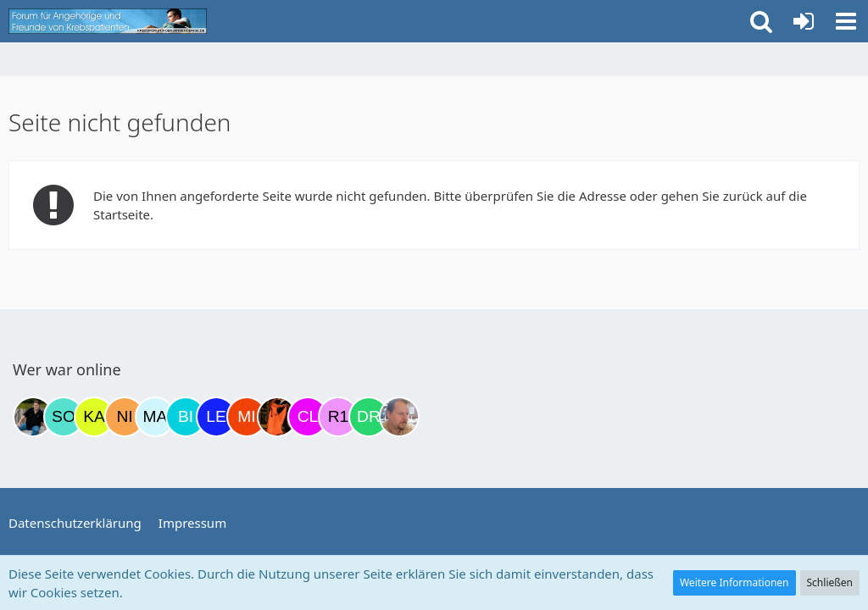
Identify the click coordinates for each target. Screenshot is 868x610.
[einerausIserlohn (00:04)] (399, 417)
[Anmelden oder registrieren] (804, 21)
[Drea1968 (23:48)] (369, 417)
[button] (846, 21)
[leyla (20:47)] (216, 417)
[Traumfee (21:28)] (277, 417)
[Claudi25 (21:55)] (308, 417)
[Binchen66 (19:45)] (186, 417)
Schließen (830, 582)
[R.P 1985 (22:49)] (338, 417)
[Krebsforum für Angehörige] (108, 21)
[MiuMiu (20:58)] (247, 417)
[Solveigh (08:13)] (64, 417)
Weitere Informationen (734, 582)
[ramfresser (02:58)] (33, 417)
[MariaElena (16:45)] (155, 417)
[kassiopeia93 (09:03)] (94, 417)
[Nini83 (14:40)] (125, 417)
